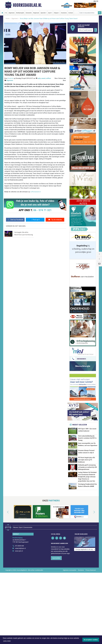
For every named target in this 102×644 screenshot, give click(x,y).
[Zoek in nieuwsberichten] (88, 13)
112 (6, 13)
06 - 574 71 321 (42, 210)
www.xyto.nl (19, 551)
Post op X (35, 220)
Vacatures (64, 13)
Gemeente (29, 13)
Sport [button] (50, 13)
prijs (39, 78)
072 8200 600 (19, 546)
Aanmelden (56, 558)
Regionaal (36, 13)
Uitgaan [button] (56, 13)
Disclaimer (81, 570)
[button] (6, 512)
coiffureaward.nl (35, 192)
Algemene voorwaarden (70, 570)
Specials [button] (43, 13)
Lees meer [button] (7, 641)
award (43, 78)
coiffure (48, 78)
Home (8, 19)
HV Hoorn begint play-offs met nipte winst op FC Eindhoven (87, 460)
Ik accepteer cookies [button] (91, 640)
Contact (71, 13)
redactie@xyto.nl (20, 548)
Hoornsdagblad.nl (27, 5)
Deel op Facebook (15, 220)
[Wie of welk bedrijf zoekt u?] (85, 30)
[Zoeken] (100, 13)
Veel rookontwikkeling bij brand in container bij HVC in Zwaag (87, 438)
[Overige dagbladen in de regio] (85, 549)
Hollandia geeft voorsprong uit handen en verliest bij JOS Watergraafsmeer (88, 467)
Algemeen (12, 13)
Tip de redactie (55, 220)
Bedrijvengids (20, 13)
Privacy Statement (91, 570)
